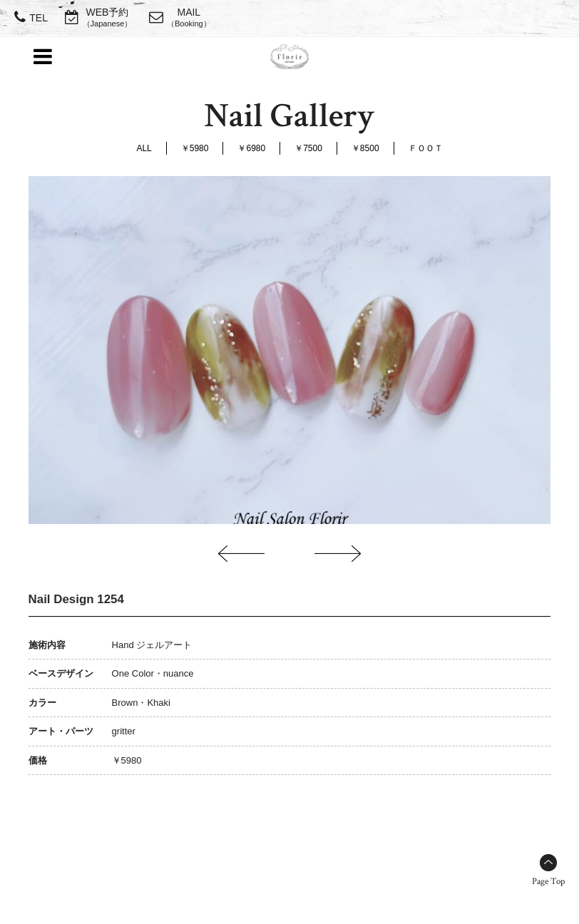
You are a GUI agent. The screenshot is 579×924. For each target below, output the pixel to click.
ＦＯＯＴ (426, 148)
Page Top (548, 882)
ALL (144, 148)
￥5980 (195, 148)
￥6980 (251, 148)
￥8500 (365, 148)
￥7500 (308, 148)
